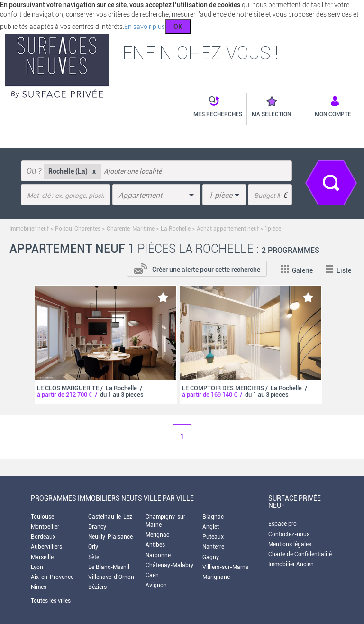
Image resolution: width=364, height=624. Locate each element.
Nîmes (39, 587)
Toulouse (42, 517)
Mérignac (157, 535)
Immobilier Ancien (291, 564)
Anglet (211, 527)
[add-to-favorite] (163, 297)
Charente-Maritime (131, 229)
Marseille (42, 557)
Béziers (97, 587)
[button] (213, 107)
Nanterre (213, 547)
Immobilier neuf (29, 229)
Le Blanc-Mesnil (109, 567)
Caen (152, 575)
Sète (94, 557)
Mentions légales (290, 544)
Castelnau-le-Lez (110, 517)
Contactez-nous (289, 534)
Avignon (156, 585)
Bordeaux (43, 537)
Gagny (211, 557)
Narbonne (158, 555)
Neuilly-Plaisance (110, 537)
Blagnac (213, 517)
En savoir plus (145, 27)
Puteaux (213, 537)
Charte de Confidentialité (300, 554)
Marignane (216, 577)
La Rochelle (176, 229)
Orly (93, 547)
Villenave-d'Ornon (111, 577)
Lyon (37, 567)
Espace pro (282, 524)
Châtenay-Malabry (169, 565)
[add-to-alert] (197, 268)
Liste (338, 270)
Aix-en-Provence (52, 577)
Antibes (155, 545)
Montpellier (45, 527)
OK (178, 27)
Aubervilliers (46, 547)
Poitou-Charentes (78, 229)
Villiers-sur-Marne (225, 567)
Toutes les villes (51, 601)
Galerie (297, 270)
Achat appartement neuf (228, 229)
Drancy (97, 527)
